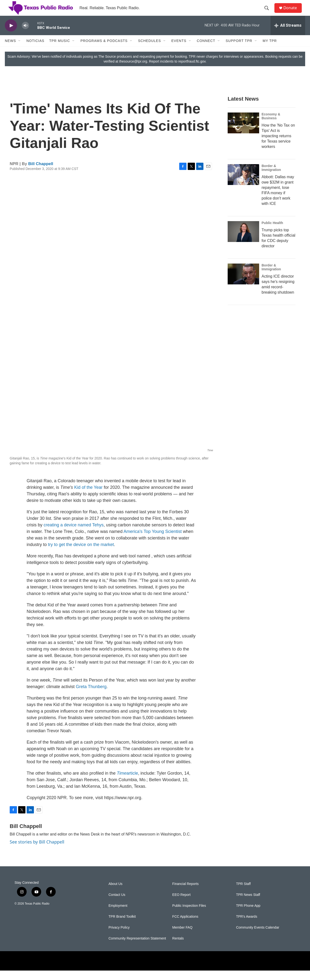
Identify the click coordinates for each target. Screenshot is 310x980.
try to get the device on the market (81, 554)
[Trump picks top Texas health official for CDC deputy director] (243, 241)
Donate (293, 13)
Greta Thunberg (91, 696)
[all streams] (288, 35)
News (10, 50)
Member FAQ (182, 937)
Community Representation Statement (137, 948)
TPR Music (60, 50)
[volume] (25, 35)
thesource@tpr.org (133, 71)
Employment (118, 915)
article (127, 783)
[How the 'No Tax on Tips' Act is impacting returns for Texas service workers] (243, 133)
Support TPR (239, 50)
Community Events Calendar (258, 937)
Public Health (272, 233)
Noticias (35, 50)
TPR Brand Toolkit (122, 926)
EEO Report (181, 904)
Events (179, 50)
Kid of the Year (88, 497)
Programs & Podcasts (104, 50)
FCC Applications (185, 926)
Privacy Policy (119, 937)
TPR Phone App (248, 915)
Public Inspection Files (189, 915)
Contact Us (117, 904)
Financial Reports (185, 893)
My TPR (270, 50)
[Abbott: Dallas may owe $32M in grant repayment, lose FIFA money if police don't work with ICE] (243, 184)
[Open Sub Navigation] (20, 50)
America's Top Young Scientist (153, 541)
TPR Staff (243, 893)
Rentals (178, 948)
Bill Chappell (41, 173)
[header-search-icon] (269, 13)
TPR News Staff (248, 904)
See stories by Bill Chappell (37, 851)
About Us (116, 893)
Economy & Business (271, 126)
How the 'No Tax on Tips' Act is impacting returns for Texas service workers (278, 146)
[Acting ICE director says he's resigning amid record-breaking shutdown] (243, 284)
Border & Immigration (271, 177)
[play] (11, 35)
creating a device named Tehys (74, 535)
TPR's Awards (247, 926)
